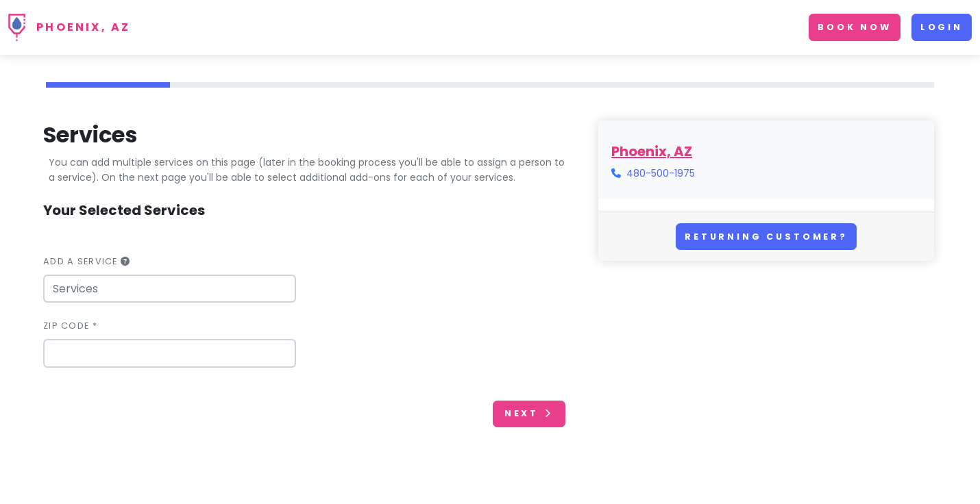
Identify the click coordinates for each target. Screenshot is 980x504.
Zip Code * (70, 326)
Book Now (855, 27)
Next (529, 413)
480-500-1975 (661, 173)
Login (942, 27)
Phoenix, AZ (83, 27)
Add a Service (87, 261)
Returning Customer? (766, 237)
